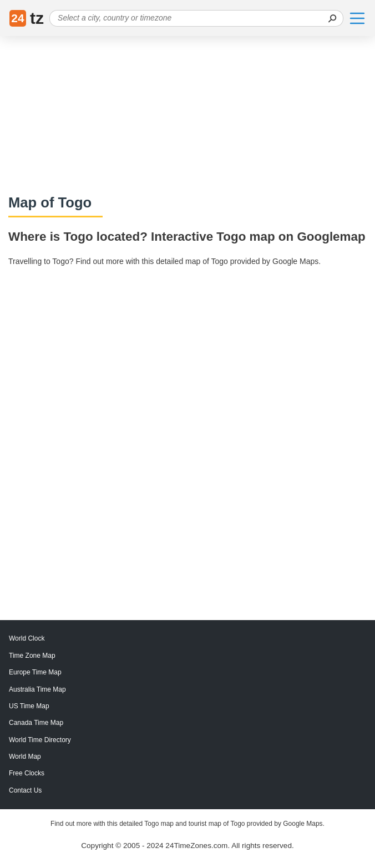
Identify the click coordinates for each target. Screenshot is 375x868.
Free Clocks (27, 773)
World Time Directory (40, 740)
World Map (25, 757)
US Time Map (29, 706)
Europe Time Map (35, 672)
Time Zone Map (32, 656)
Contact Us (25, 790)
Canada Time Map (36, 723)
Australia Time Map (37, 689)
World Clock (27, 638)
